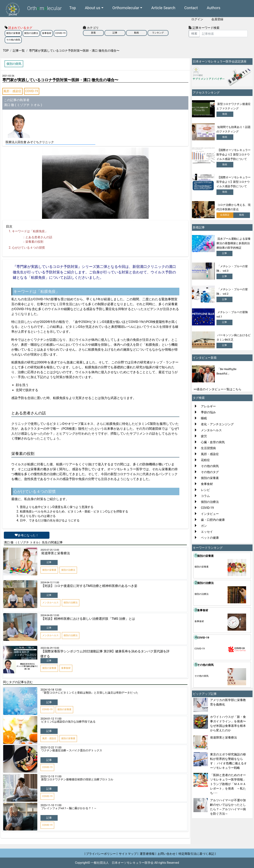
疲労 (204, 436)
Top (73, 8)
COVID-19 (60, 33)
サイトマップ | (128, 854)
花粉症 (205, 460)
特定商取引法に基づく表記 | (197, 854)
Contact (191, 8)
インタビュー (210, 514)
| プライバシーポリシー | (101, 854)
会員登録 (217, 19)
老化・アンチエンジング (217, 424)
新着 (93, 33)
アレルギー (208, 406)
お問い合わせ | (167, 854)
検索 (194, 33)
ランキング (158, 33)
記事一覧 (19, 51)
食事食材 (47, 33)
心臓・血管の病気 (213, 442)
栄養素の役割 (34, 242)
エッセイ (207, 532)
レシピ (205, 490)
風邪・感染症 (12, 91)
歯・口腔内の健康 (213, 520)
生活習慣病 (208, 448)
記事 (115, 33)
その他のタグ (210, 472)
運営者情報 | (148, 854)
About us (93, 8)
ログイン (197, 19)
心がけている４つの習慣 (28, 248)
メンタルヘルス (211, 430)
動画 (136, 33)
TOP (6, 51)
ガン (204, 526)
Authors (214, 8)
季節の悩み (208, 412)
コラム (205, 496)
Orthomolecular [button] (126, 8)
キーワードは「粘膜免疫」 (30, 231)
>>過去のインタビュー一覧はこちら (218, 389)
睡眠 (204, 418)
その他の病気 (13, 40)
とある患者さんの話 (39, 237)
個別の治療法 (31, 33)
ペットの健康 (210, 538)
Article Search (163, 8)
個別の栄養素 (13, 33)
